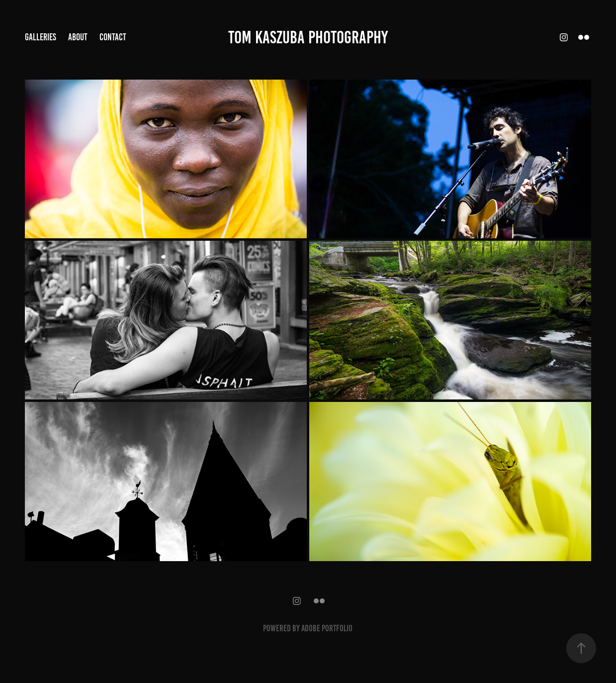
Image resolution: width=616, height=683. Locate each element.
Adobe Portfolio (327, 628)
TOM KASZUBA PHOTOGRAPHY (308, 37)
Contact (113, 37)
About (78, 37)
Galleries (41, 37)
